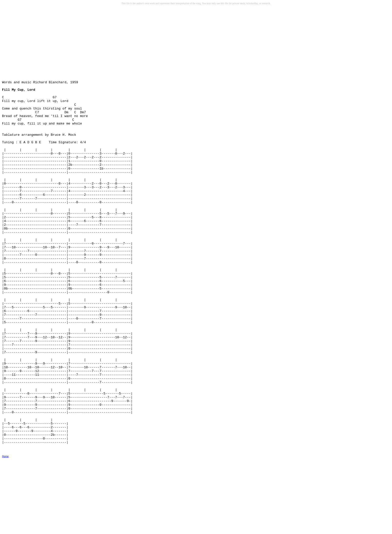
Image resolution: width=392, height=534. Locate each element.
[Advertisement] (40, 45)
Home (5, 531)
